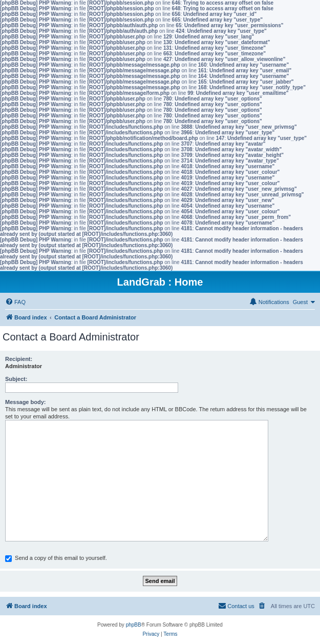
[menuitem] (15, 302)
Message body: (25, 402)
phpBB (134, 625)
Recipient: (19, 359)
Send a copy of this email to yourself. (56, 558)
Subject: (16, 379)
